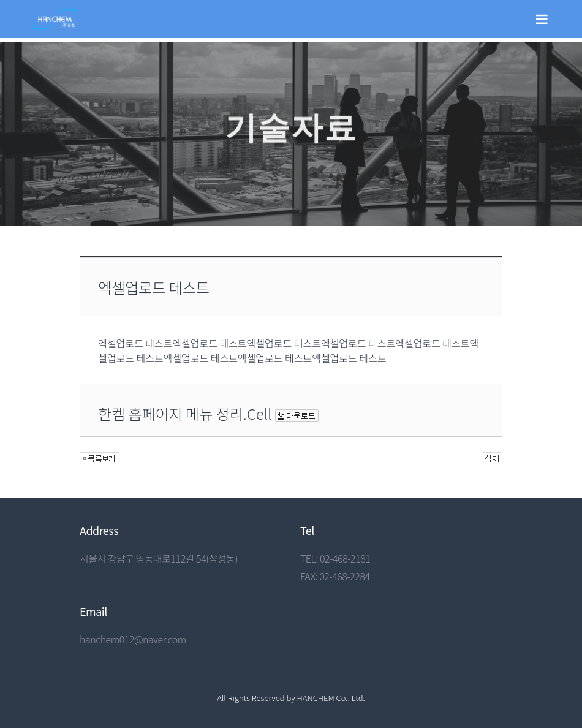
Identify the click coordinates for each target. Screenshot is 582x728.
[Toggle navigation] (542, 19)
